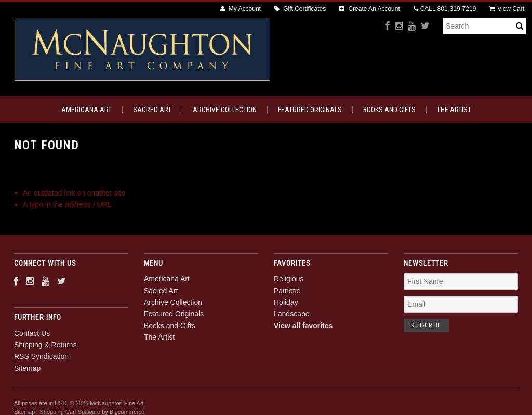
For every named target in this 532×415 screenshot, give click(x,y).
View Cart (507, 9)
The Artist (454, 110)
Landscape (292, 314)
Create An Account (370, 9)
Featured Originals (310, 110)
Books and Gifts (389, 110)
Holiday (286, 302)
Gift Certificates (300, 9)
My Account (241, 9)
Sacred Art (152, 110)
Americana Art (87, 110)
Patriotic (287, 291)
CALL (445, 9)
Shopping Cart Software (70, 412)
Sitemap (27, 368)
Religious (289, 279)
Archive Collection (225, 110)
